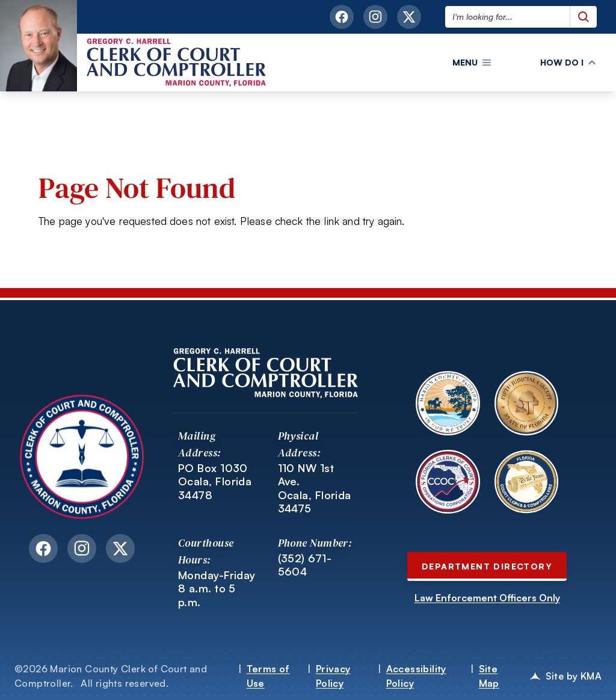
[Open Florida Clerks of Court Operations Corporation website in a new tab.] (448, 482)
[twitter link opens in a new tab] (409, 17)
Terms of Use (268, 676)
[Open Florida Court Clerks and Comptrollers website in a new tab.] (527, 482)
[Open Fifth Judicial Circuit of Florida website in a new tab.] (527, 403)
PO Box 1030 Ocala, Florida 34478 (215, 481)
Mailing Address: (200, 444)
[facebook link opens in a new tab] (342, 17)
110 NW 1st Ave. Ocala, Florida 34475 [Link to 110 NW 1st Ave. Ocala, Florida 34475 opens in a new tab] (315, 488)
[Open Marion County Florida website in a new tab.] (448, 403)
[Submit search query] (583, 17)
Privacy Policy (333, 676)
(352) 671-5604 (305, 565)
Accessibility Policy (416, 676)
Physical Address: (300, 444)
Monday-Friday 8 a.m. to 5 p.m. (217, 588)
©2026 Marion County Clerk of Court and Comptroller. (111, 676)
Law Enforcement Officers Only (487, 598)
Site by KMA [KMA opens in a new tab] (566, 676)
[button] (472, 63)
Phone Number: (315, 543)
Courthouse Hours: (206, 551)
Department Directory (487, 566)
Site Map (489, 676)
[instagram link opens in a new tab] (375, 17)
